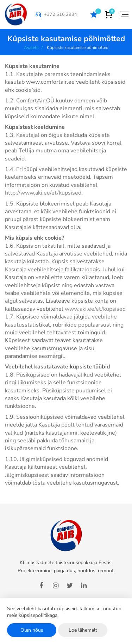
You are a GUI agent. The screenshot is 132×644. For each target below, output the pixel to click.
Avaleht (31, 48)
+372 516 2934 (61, 14)
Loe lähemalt (83, 630)
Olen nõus (32, 630)
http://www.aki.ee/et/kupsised (43, 193)
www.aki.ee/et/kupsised (95, 309)
